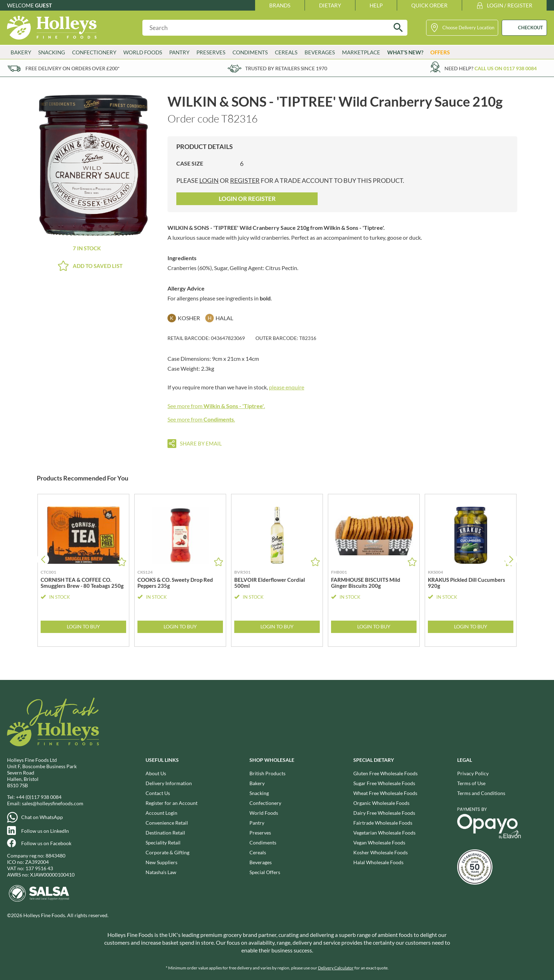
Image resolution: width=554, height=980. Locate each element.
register (245, 180)
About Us (156, 773)
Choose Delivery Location (468, 28)
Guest (43, 5)
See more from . (216, 406)
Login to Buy (83, 626)
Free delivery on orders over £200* (73, 68)
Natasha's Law (161, 872)
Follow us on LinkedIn (45, 831)
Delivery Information (169, 783)
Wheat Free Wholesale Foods (385, 793)
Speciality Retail (163, 842)
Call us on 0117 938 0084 (506, 68)
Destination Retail (165, 833)
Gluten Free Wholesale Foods (385, 773)
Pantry (179, 52)
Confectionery (94, 52)
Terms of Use (471, 783)
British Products (267, 773)
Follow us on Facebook (46, 843)
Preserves (211, 52)
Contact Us (158, 793)
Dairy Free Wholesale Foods (384, 813)
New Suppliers (161, 862)
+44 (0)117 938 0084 (39, 797)
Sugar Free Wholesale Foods (384, 783)
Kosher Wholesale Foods (381, 852)
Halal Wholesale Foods (378, 862)
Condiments (250, 52)
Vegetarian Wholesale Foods (384, 833)
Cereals (286, 52)
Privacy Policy (473, 773)
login (209, 180)
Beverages (320, 52)
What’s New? (405, 52)
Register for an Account (172, 803)
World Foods (143, 52)
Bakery (21, 52)
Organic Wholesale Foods (381, 803)
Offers (440, 52)
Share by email (201, 443)
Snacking (52, 52)
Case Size (190, 163)
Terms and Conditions (481, 793)
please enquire (287, 387)
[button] (511, 559)
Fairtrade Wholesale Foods (383, 823)
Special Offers (265, 872)
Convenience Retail (167, 823)
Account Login (161, 813)
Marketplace (361, 52)
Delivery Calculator (336, 968)
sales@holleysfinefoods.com (53, 803)
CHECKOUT (531, 28)
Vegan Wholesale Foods (379, 842)
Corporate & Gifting (167, 852)
